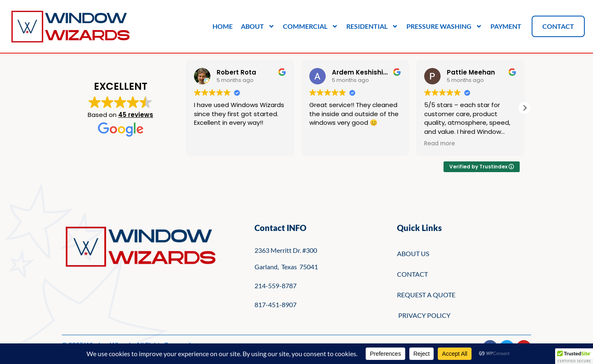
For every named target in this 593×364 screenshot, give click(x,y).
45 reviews (136, 115)
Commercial (311, 26)
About (258, 26)
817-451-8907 (275, 304)
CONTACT (412, 274)
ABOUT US (413, 253)
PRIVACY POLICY (424, 315)
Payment (506, 26)
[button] (525, 108)
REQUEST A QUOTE (426, 295)
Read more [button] (440, 144)
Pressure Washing (444, 26)
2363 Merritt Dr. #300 (286, 250)
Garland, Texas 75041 (286, 267)
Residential (372, 26)
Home (223, 26)
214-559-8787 (275, 286)
